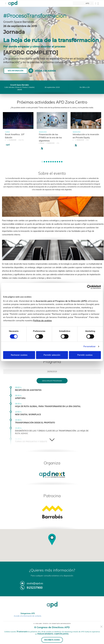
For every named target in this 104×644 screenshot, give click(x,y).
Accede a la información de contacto (27, 616)
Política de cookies (42, 321)
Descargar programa (52, 381)
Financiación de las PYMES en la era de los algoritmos (50, 137)
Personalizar (90, 346)
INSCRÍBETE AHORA (52, 640)
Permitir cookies (85, 355)
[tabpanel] (18, 131)
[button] (42, 162)
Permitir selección (52, 355)
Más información (16, 71)
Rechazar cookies (19, 355)
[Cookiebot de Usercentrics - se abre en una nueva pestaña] (89, 287)
